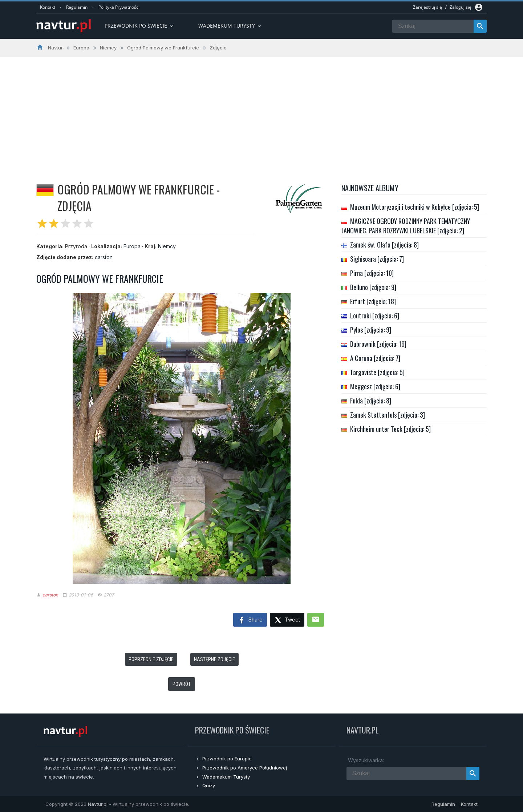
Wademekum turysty (230, 26)
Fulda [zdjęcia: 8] (371, 401)
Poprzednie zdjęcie (151, 659)
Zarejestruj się (427, 7)
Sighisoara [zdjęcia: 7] (377, 259)
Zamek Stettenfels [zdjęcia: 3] (388, 415)
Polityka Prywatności (119, 7)
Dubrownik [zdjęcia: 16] (378, 344)
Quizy (209, 785)
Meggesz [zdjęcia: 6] (375, 386)
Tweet (287, 620)
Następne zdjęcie (214, 659)
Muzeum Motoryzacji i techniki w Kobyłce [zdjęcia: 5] (415, 207)
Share (250, 620)
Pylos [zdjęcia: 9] (371, 330)
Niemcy (167, 246)
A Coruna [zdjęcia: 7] (375, 358)
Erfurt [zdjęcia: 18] (373, 301)
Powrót (182, 684)
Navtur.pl (98, 804)
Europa (132, 246)
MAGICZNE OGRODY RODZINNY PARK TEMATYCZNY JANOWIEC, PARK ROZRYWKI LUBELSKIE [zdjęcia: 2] (406, 226)
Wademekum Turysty (226, 777)
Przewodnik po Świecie (139, 26)
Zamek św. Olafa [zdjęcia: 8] (384, 245)
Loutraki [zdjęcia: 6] (375, 315)
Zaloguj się (461, 7)
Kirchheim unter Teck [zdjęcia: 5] (390, 429)
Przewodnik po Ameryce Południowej (245, 768)
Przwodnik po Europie (227, 759)
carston (104, 257)
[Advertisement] (261, 112)
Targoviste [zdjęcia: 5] (377, 372)
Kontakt (48, 7)
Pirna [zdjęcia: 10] (372, 273)
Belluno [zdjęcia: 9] (373, 287)
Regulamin (77, 7)
